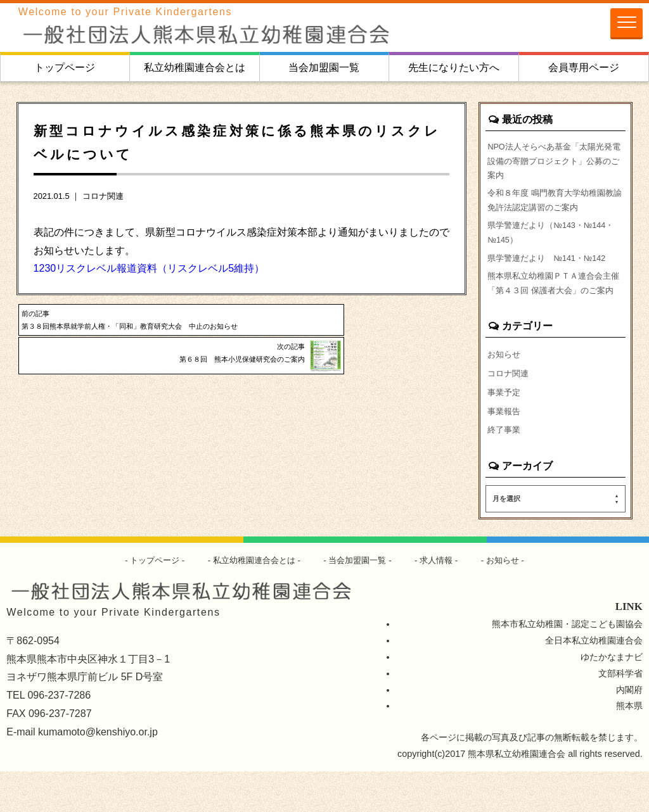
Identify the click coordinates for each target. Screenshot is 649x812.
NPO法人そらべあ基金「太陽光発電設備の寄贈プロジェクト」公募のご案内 (555, 164)
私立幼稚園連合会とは (195, 67)
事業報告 (505, 449)
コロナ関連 (103, 196)
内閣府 (629, 730)
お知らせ (505, 390)
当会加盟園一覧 (324, 67)
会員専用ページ (584, 67)
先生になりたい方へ (454, 67)
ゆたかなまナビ (612, 697)
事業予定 (505, 429)
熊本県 (629, 746)
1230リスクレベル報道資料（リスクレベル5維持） (149, 268)
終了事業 (505, 469)
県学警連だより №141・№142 (552, 272)
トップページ (65, 67)
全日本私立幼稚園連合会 (594, 680)
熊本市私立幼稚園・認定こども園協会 (567, 664)
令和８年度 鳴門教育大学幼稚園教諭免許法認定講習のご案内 (555, 208)
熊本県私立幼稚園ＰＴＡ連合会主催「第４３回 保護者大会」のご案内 (555, 309)
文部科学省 (620, 713)
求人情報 (443, 600)
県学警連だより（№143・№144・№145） (540, 244)
